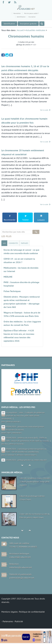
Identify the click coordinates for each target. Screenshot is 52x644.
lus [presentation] (4, 243)
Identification (21, 17)
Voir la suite (45, 110)
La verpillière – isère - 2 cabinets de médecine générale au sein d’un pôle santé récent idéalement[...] (23, 416)
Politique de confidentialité (32, 612)
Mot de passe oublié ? (31, 13)
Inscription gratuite (28, 24)
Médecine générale (13, 422)
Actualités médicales (36, 30)
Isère (3, 422)
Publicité (19, 621)
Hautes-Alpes (6, 433)
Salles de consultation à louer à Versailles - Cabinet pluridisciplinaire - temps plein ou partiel (35, 482)
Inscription (32, 17)
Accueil (20, 30)
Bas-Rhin (5, 444)
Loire (3, 455)
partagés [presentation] (24, 243)
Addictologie (17, 433)
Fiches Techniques (12, 291)
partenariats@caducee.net (22, 578)
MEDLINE (8, 277)
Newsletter (17, 13)
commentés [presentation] (13, 243)
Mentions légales (10, 612)
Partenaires (8, 621)
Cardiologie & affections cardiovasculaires (21, 455)
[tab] (4, 243)
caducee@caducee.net (20, 557)
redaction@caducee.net (21, 567)
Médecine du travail (16, 444)
